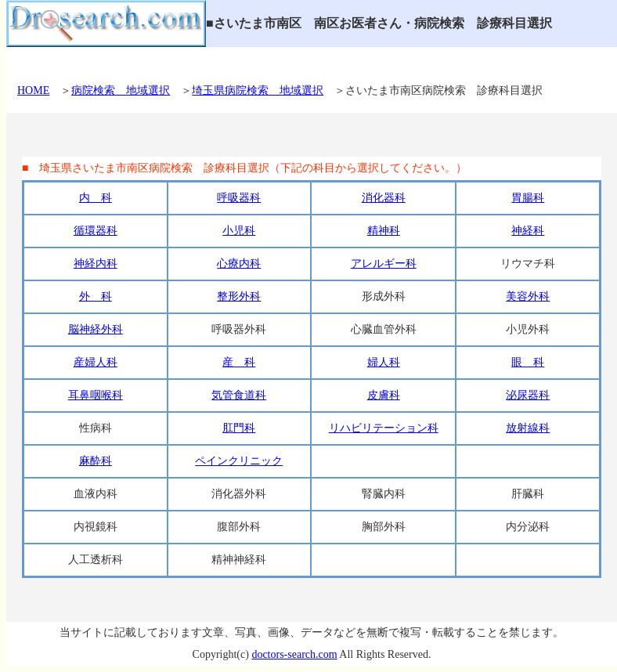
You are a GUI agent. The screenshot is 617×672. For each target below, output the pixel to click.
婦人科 (384, 362)
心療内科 (239, 264)
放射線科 (528, 428)
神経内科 (96, 264)
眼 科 (528, 362)
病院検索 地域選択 (121, 90)
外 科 (96, 296)
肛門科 (239, 428)
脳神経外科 (96, 329)
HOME (33, 90)
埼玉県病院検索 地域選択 (258, 90)
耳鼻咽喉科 (96, 395)
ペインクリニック (239, 461)
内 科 (96, 198)
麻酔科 (96, 461)
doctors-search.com (294, 654)
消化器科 (384, 198)
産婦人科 (96, 362)
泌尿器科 (528, 395)
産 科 (239, 362)
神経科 (528, 231)
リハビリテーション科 (384, 428)
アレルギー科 (384, 264)
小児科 (239, 231)
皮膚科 (384, 395)
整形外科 (239, 296)
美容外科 (528, 296)
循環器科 (96, 231)
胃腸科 (528, 198)
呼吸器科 (239, 198)
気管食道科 (239, 395)
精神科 (384, 231)
